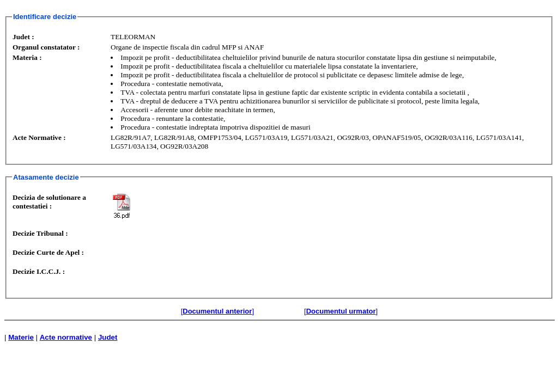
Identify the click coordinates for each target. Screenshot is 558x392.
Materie (21, 337)
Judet (108, 337)
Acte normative (66, 337)
